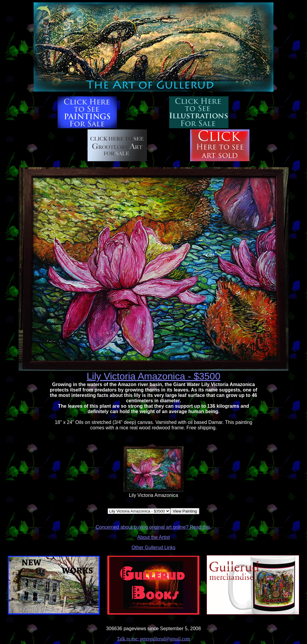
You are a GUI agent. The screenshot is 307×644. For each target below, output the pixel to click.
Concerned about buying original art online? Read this (153, 527)
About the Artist (154, 537)
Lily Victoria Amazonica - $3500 (153, 376)
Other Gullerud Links (154, 547)
